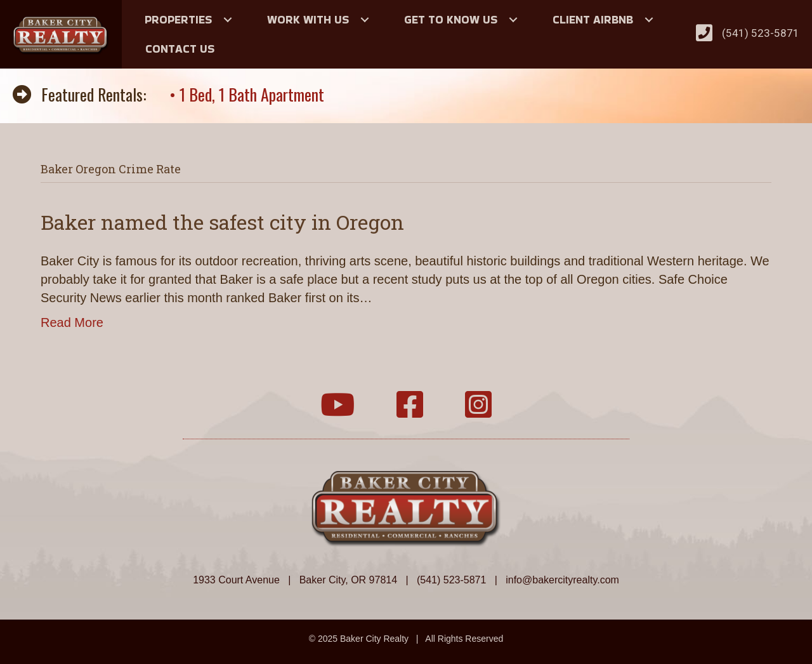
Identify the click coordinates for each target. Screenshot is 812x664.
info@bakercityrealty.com (562, 580)
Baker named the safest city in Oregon (222, 222)
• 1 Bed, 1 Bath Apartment (247, 94)
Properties (178, 19)
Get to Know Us (451, 19)
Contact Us (180, 49)
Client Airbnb (593, 19)
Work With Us (308, 19)
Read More (72, 322)
